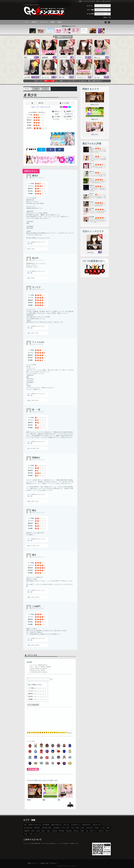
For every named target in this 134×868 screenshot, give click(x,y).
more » (70, 733)
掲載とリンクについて (33, 863)
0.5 (36, 688)
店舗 (61, 107)
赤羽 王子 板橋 (65, 828)
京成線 (48, 831)
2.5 (40, 688)
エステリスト (44, 22)
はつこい (92, 179)
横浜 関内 (101, 831)
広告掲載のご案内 (44, 863)
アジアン (65, 107)
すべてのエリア (99, 10)
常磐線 (82, 831)
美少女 (32, 95)
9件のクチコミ (31, 171)
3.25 (42, 688)
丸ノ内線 (103, 828)
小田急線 (96, 828)
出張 (35, 834)
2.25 (40, 688)
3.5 (43, 688)
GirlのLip (92, 185)
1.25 (38, 688)
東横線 (108, 828)
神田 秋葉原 (37, 828)
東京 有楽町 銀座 (28, 828)
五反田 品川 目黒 (96, 825)
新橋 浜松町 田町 (86, 825)
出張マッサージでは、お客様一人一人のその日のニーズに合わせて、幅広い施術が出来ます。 (69, 81)
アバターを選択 (31, 741)
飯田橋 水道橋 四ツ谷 (56, 825)
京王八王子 (48, 107)
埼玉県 (26, 834)
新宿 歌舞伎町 (46, 825)
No (31, 244)
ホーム (27, 22)
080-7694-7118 (69, 114)
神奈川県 (107, 831)
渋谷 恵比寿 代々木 (76, 825)
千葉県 (31, 834)
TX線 (87, 831)
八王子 (45, 89)
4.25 (45, 688)
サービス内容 (90, 14)
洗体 (70, 107)
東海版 (60, 22)
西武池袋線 (69, 831)
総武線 (38, 831)
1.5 (38, 688)
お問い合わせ (53, 863)
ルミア (91, 155)
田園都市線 (27, 831)
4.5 (45, 688)
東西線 (43, 831)
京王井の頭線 (89, 828)
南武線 (33, 831)
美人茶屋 (92, 217)
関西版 (53, 22)
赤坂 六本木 (66, 825)
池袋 (25, 825)
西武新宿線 (62, 831)
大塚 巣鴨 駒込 (56, 828)
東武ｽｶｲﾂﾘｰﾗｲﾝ (93, 831)
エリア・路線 (90, 10)
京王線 (42, 107)
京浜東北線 (54, 831)
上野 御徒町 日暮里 (46, 828)
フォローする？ (108, 864)
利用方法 (34, 22)
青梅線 (77, 828)
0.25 (36, 688)
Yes (28, 244)
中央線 (36, 89)
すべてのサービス (100, 14)
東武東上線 (76, 831)
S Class (91, 202)
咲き (90, 164)
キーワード (90, 6)
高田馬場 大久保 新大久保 (34, 825)
